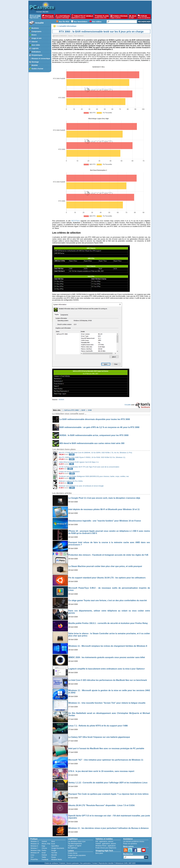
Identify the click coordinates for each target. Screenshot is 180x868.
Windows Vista (36, 850)
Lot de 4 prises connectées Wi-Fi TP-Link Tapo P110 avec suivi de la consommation (89, 467)
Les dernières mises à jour (77, 841)
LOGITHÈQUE (63, 17)
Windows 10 (35, 844)
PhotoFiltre (34, 859)
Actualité (39, 23)
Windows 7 (34, 848)
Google (54, 850)
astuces (111, 841)
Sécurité (54, 855)
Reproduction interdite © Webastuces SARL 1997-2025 (117, 863)
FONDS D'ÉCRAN (119, 17)
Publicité (62, 863)
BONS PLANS (102, 17)
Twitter (44, 857)
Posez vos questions (130, 844)
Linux (33, 855)
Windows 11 (35, 841)
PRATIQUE (48, 17)
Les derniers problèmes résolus (134, 841)
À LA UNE (35, 17)
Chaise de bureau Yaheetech (69, 472)
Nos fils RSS (64, 22)
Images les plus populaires (77, 855)
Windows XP (35, 853)
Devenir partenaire (73, 863)
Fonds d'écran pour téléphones (106, 848)
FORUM (144, 17)
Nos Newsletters (81, 22)
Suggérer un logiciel (75, 846)
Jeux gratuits (72, 857)
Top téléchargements (75, 844)
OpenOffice (55, 846)
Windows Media (57, 859)
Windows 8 (34, 846)
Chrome (44, 848)
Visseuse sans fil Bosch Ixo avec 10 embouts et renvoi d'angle (81, 486)
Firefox (44, 850)
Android (44, 841)
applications (103, 841)
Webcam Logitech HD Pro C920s (71, 481)
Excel (53, 844)
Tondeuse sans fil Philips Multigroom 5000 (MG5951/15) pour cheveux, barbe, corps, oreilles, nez (94, 476)
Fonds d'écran (73, 853)
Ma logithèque (73, 848)
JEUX (133, 17)
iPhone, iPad (46, 844)
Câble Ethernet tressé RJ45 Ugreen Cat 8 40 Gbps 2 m (79, 462)
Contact (95, 863)
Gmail (44, 853)
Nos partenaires (85, 863)
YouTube (54, 853)
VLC (32, 857)
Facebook (45, 859)
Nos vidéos (97, 22)
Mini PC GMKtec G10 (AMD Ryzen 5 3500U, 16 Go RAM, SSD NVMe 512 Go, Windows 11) (92, 457)
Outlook (44, 855)
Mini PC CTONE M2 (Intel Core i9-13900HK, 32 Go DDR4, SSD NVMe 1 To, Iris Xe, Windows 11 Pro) (95, 453)
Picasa (53, 857)
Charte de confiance (51, 863)
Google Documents (58, 848)
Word (53, 841)
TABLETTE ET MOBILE (82, 17)
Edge (43, 846)
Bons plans (99, 853)
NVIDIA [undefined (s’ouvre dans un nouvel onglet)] (61, 400)
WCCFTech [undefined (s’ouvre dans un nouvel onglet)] (75, 221)
